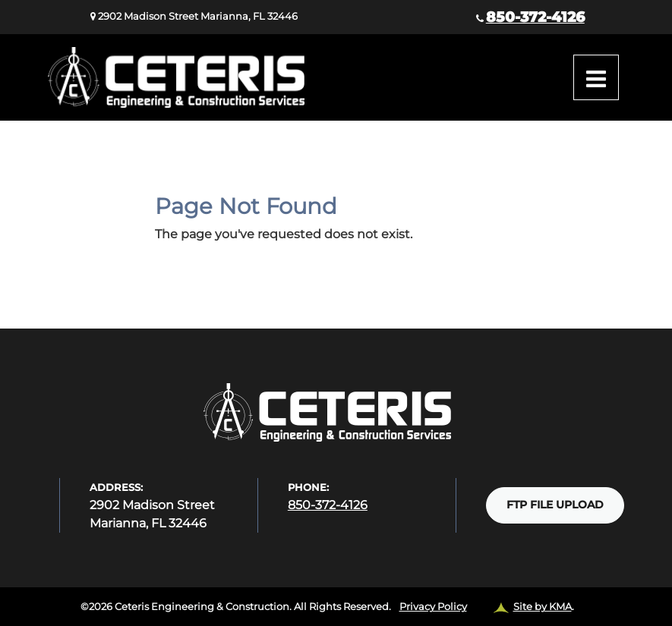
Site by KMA (543, 606)
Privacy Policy (433, 606)
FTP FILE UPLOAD (555, 505)
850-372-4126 (535, 17)
